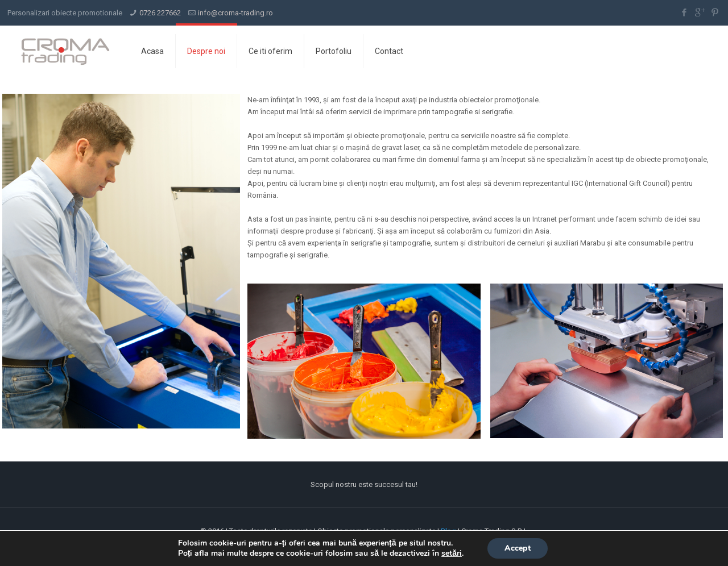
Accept (518, 548)
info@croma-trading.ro (235, 13)
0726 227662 (160, 13)
